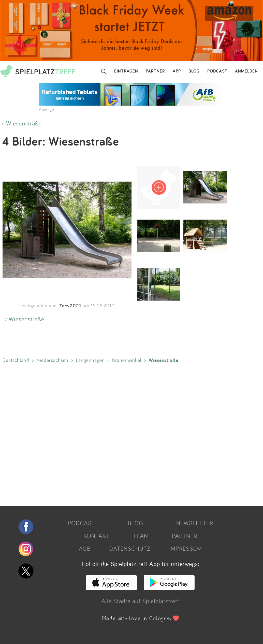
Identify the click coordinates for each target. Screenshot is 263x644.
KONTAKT (97, 536)
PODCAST (217, 71)
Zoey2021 (70, 306)
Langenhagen (90, 360)
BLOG (194, 71)
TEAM (141, 536)
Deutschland (16, 360)
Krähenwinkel (127, 360)
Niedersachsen (53, 360)
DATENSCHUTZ (130, 548)
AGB (85, 548)
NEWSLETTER (195, 523)
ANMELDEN (246, 71)
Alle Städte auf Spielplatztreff (140, 601)
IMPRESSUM (186, 548)
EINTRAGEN (126, 71)
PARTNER (155, 71)
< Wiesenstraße (22, 123)
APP (177, 71)
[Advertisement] (130, 434)
